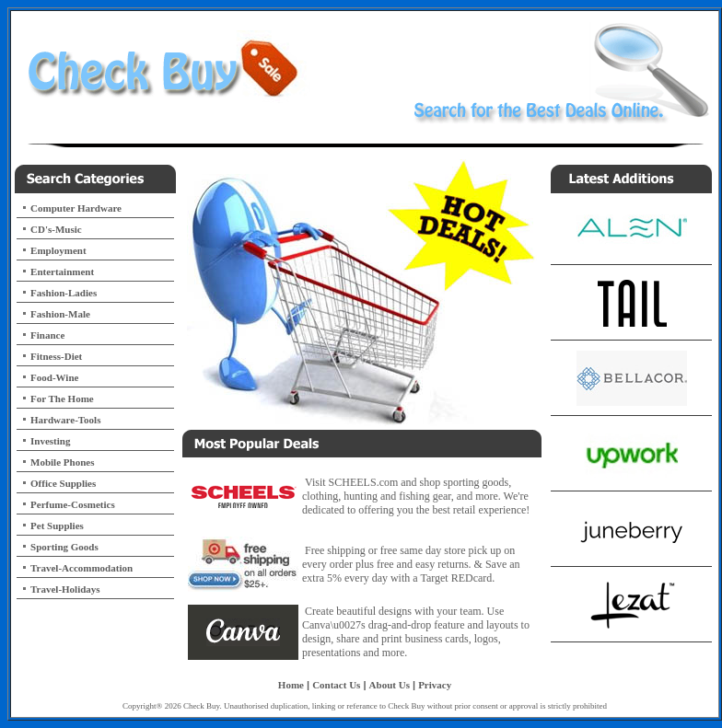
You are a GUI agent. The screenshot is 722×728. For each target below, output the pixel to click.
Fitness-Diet (56, 356)
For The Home (62, 399)
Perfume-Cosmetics (73, 504)
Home (291, 685)
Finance (47, 335)
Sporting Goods (64, 547)
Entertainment (62, 272)
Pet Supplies (57, 526)
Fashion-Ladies (64, 293)
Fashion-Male (60, 314)
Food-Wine (54, 377)
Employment (58, 250)
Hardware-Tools (65, 420)
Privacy (435, 685)
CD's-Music (56, 229)
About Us (390, 685)
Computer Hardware (76, 208)
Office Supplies (63, 483)
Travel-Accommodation (82, 568)
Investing (50, 441)
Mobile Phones (62, 462)
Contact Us (336, 685)
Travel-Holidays (65, 589)
